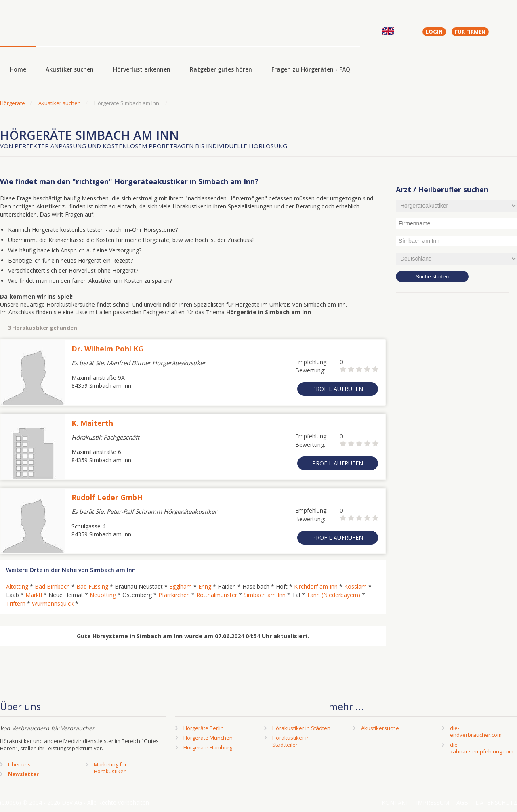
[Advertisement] (456, 430)
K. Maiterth (92, 423)
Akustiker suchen (70, 69)
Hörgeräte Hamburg (208, 747)
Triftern (16, 603)
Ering (205, 586)
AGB (462, 803)
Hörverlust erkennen (142, 69)
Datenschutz (496, 803)
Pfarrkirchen (174, 595)
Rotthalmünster (217, 595)
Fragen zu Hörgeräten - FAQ (311, 69)
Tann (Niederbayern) (333, 595)
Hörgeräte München (208, 738)
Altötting (17, 586)
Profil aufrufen (338, 389)
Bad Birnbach (52, 586)
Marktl (34, 595)
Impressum (433, 803)
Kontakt (395, 803)
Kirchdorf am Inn (316, 586)
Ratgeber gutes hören (221, 69)
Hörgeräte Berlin (204, 728)
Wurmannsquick (53, 603)
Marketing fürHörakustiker (110, 768)
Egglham (181, 586)
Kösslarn (355, 586)
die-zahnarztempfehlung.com (482, 748)
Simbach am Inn (265, 595)
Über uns (19, 764)
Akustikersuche (380, 728)
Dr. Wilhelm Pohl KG (107, 349)
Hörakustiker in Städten (301, 728)
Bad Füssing (92, 586)
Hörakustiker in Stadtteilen (291, 741)
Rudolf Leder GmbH (107, 497)
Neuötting (103, 595)
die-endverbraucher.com (476, 731)
